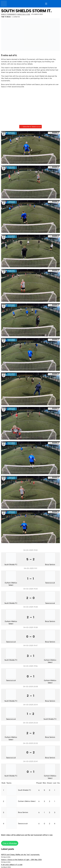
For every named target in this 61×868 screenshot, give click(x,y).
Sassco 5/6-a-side (24, 14)
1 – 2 (30, 714)
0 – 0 (30, 637)
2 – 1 (30, 617)
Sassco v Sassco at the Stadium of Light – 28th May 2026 (21, 860)
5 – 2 (30, 559)
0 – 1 (30, 676)
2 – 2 (30, 733)
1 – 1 (30, 579)
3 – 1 (30, 656)
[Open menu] (46, 4)
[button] (30, 148)
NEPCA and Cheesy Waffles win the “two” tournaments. (20, 855)
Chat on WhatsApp (10, 843)
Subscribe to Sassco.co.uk (30, 127)
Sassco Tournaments (9, 14)
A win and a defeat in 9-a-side (12, 865)
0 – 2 (30, 752)
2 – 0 (30, 598)
